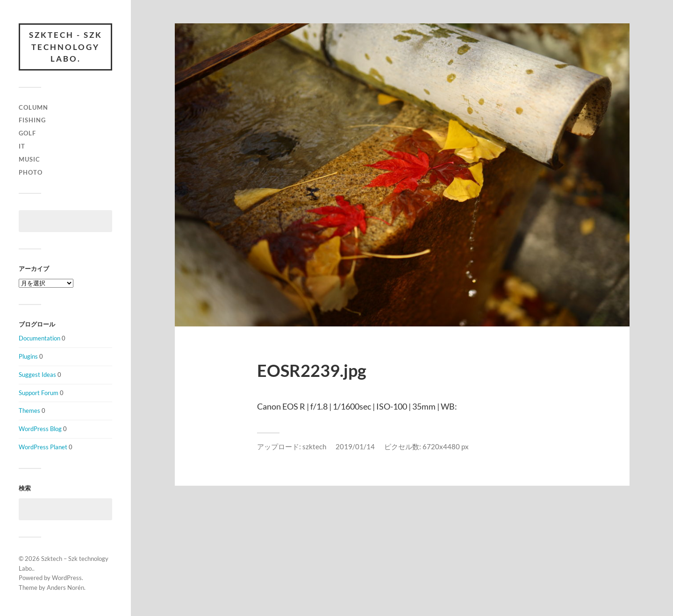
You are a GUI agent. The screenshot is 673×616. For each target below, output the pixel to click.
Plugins (28, 356)
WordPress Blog (40, 429)
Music (29, 159)
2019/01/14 (355, 446)
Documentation (39, 338)
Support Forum (39, 393)
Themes (29, 411)
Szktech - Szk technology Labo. (66, 47)
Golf (27, 133)
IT (22, 146)
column (33, 107)
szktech (314, 446)
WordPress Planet (43, 447)
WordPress (67, 578)
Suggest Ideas (37, 375)
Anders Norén (65, 588)
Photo (31, 172)
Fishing (32, 120)
